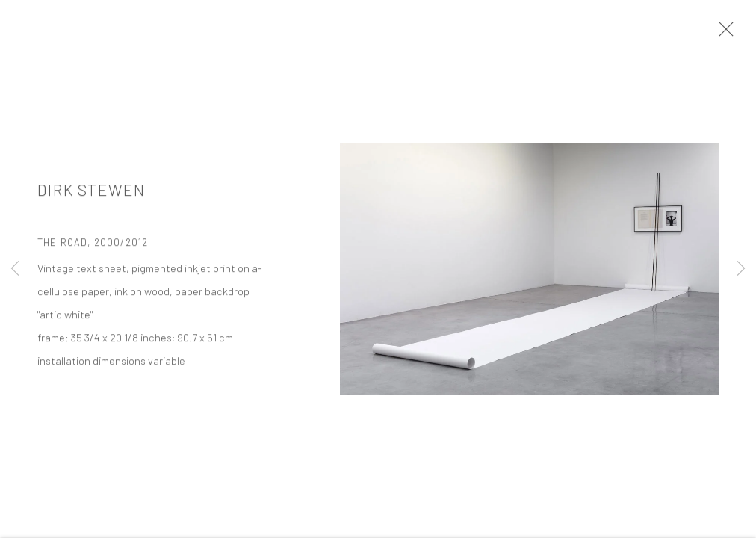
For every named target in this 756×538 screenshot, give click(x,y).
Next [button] (741, 269)
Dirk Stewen (92, 191)
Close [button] (722, 34)
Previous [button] (15, 269)
